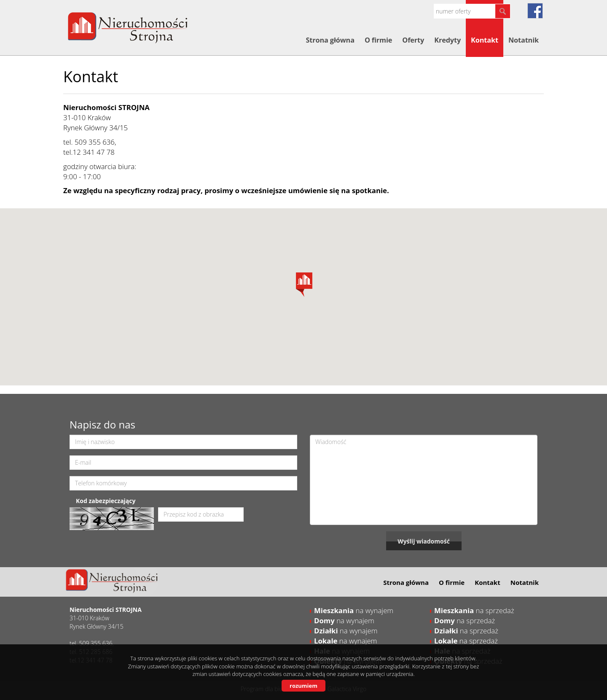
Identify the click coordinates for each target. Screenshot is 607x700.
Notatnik (524, 40)
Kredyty (447, 40)
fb (535, 11)
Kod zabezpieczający (106, 501)
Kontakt (485, 40)
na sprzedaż (474, 610)
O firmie (378, 40)
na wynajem (354, 610)
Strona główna (330, 40)
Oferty (413, 40)
